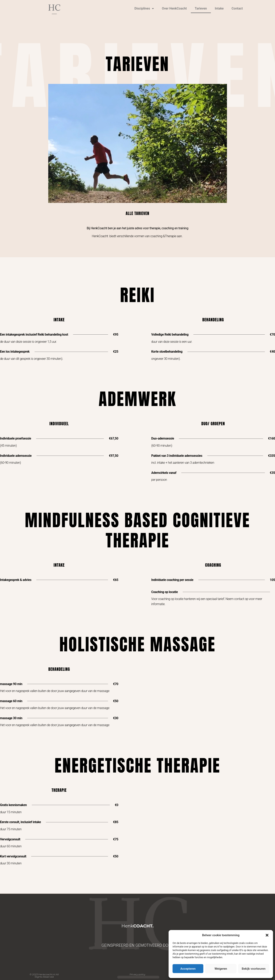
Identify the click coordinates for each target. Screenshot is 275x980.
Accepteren (188, 969)
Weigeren (221, 969)
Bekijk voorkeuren (254, 969)
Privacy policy (137, 974)
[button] (267, 935)
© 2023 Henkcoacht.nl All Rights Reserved (44, 976)
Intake (219, 8)
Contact (237, 8)
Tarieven (201, 8)
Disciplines (144, 9)
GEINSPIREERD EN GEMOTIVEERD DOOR (137, 945)
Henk (138, 926)
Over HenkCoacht (174, 8)
